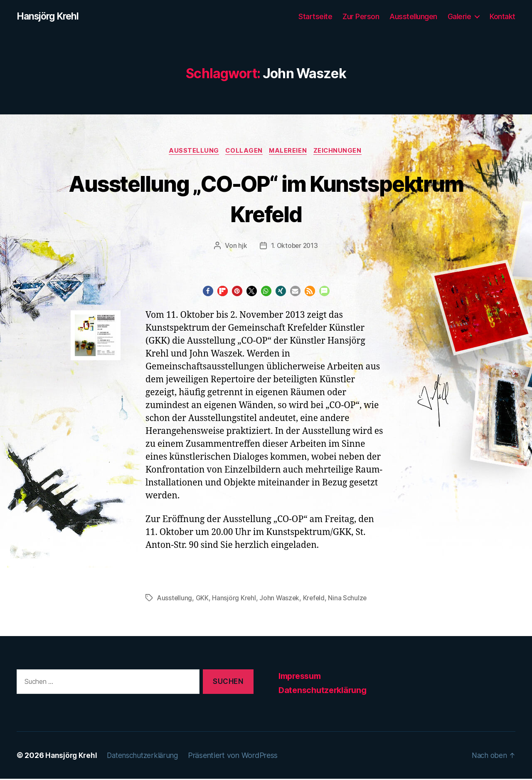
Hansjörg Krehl (50, 17)
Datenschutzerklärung (325, 692)
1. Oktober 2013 (294, 247)
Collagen (243, 152)
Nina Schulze (350, 599)
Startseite (315, 16)
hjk (242, 247)
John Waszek (281, 599)
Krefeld (316, 599)
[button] (208, 293)
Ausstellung (191, 152)
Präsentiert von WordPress (238, 756)
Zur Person (361, 16)
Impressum (302, 677)
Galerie (459, 16)
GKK (203, 599)
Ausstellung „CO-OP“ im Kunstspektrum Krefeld (266, 199)
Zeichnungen (341, 152)
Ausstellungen (413, 16)
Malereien (290, 152)
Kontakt (502, 16)
